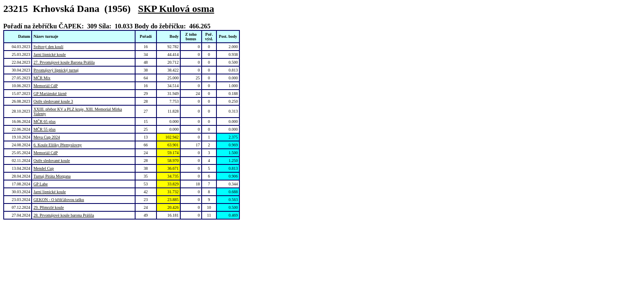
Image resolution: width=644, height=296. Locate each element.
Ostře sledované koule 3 (53, 101)
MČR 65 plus (44, 121)
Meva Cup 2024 (46, 137)
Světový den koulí (48, 47)
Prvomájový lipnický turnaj (56, 70)
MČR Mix (42, 78)
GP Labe (40, 184)
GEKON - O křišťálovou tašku (59, 200)
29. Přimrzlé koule (48, 207)
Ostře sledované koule (52, 161)
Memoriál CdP (45, 86)
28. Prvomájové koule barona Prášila (63, 215)
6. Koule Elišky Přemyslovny (57, 145)
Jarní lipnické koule (49, 54)
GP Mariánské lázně (50, 94)
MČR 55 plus (44, 129)
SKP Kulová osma (176, 9)
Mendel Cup (44, 168)
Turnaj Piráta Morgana (52, 176)
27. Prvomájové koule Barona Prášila (64, 62)
